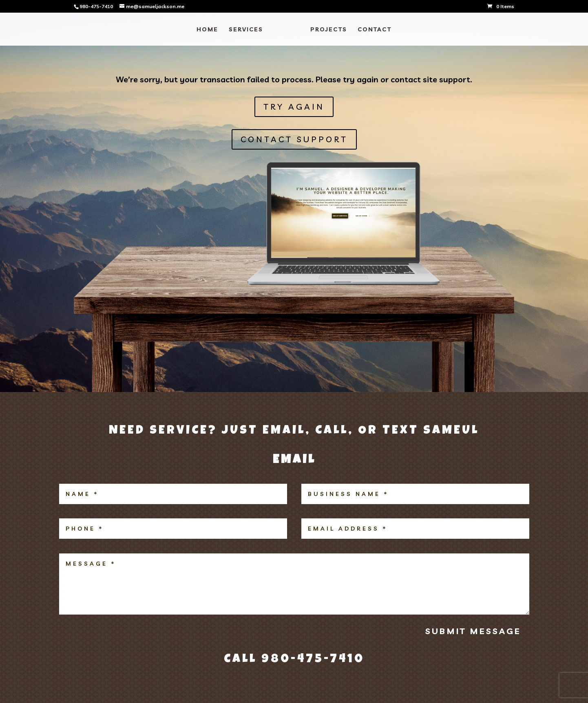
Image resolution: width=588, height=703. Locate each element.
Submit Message (473, 631)
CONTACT (375, 30)
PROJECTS (329, 30)
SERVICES (246, 30)
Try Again (294, 107)
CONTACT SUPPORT (294, 139)
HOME (207, 30)
